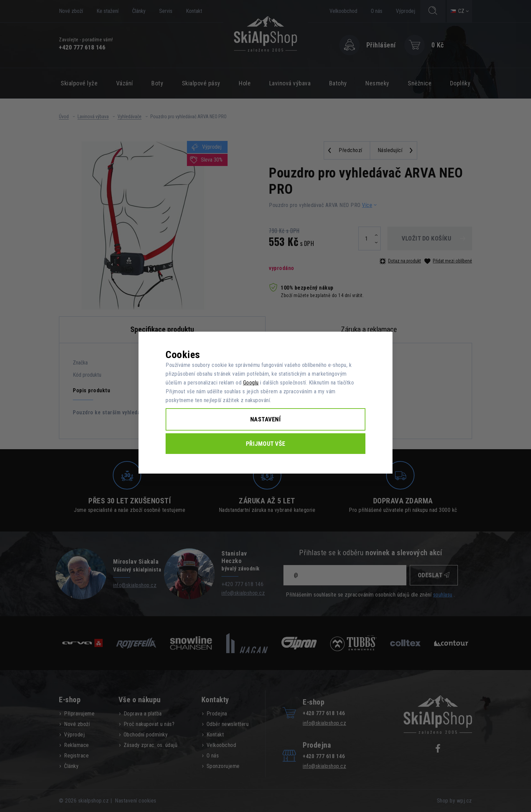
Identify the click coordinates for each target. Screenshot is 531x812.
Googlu (251, 383)
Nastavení (266, 419)
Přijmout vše (266, 444)
